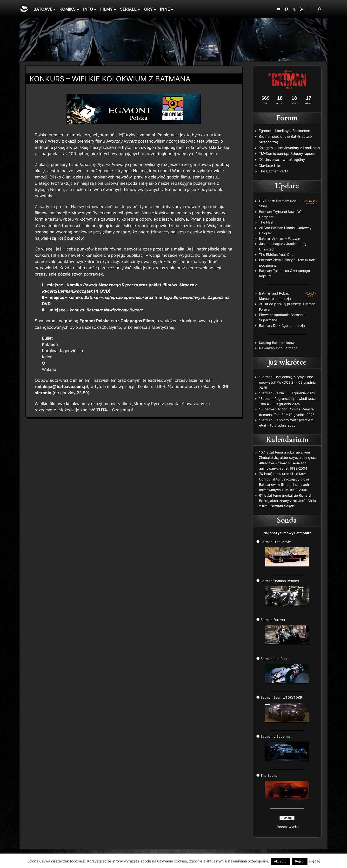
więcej (314, 861)
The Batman (285, 787)
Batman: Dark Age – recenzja (282, 325)
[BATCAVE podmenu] (54, 9)
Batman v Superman (285, 748)
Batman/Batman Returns (285, 592)
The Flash (267, 222)
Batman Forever (285, 631)
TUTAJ (103, 410)
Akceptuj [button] (281, 861)
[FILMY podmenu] (115, 9)
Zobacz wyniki (287, 827)
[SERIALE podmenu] (139, 9)
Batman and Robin (285, 670)
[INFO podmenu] (95, 9)
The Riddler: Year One (276, 254)
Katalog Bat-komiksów (277, 343)
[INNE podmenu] (172, 9)
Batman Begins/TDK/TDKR (285, 709)
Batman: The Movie (285, 553)
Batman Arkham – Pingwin (280, 238)
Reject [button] (300, 861)
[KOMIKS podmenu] (78, 9)
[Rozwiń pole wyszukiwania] (319, 9)
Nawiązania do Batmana (278, 348)
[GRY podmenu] (155, 9)
